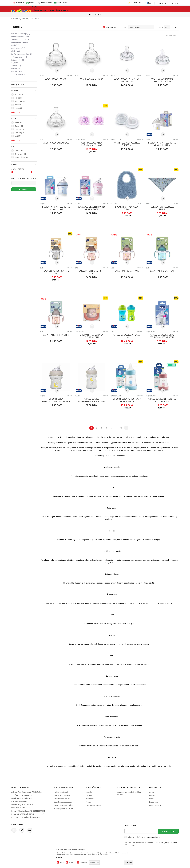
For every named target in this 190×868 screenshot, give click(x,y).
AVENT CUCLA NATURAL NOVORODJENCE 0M (162, 80)
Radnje (152, 799)
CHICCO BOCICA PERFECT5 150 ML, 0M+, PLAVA (127, 400)
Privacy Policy (165, 843)
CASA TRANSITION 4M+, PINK (56, 335)
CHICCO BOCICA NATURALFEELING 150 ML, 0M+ (56, 400)
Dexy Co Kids (16, 19)
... (116, 428)
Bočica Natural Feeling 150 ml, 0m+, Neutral (162, 144)
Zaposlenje (154, 802)
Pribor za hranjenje (20, 37)
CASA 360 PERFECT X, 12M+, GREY (56, 272)
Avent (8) (18, 123)
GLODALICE (17, 72)
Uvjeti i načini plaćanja (62, 795)
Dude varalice (18, 48)
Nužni (62, 863)
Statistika (72, 863)
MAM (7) (18, 136)
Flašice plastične (116, 140)
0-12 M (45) (19, 95)
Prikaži (160, 27)
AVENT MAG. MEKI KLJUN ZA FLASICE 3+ (127, 144)
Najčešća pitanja (155, 805)
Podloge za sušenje (20, 42)
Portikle (16, 69)
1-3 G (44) (18, 98)
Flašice (16, 51)
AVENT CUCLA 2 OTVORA (91, 79)
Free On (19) (19, 133)
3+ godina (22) (20, 101)
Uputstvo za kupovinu (62, 799)
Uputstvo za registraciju (63, 802)
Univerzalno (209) (21, 157)
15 (121, 428)
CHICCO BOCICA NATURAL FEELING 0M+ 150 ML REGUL (162, 336)
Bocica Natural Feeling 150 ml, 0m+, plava (56, 208)
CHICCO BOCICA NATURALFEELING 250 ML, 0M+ (91, 400)
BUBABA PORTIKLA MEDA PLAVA (127, 208)
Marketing (84, 863)
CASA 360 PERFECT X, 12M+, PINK (91, 272)
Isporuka (89, 792)
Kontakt (152, 795)
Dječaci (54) (19, 151)
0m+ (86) (18, 105)
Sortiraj (124, 27)
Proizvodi (25, 19)
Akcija (85, 9)
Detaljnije (59, 857)
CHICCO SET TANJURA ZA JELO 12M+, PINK (91, 336)
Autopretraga (111, 27)
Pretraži (24, 189)
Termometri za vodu (20, 40)
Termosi (16, 66)
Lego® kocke (72, 9)
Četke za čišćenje (19, 57)
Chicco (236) (19, 129)
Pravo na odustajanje (93, 805)
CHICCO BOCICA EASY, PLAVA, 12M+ (127, 336)
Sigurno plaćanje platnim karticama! (95, 14)
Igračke (57, 9)
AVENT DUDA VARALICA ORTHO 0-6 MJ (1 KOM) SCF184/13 (91, 145)
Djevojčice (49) (20, 154)
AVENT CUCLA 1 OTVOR (56, 79)
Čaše (15, 63)
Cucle (15, 45)
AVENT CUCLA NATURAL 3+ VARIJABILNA (127, 80)
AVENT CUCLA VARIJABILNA (56, 143)
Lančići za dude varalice (22, 54)
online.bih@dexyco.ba (25, 798)
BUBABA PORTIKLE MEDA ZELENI (162, 208)
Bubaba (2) (19, 126)
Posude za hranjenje (21, 34)
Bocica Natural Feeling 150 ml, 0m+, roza (91, 208)
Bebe (31, 19)
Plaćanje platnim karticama (64, 809)
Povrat (88, 802)
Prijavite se (168, 831)
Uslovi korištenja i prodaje (63, 805)
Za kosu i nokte (18, 74)
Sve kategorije (42, 9)
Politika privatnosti (61, 792)
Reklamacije (90, 799)
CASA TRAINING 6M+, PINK (127, 271)
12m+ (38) (19, 108)
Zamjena (89, 795)
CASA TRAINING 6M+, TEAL (162, 271)
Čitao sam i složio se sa (144, 837)
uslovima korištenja (153, 837)
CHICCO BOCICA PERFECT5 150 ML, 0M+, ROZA (162, 400)
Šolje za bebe (18, 60)
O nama (152, 792)
